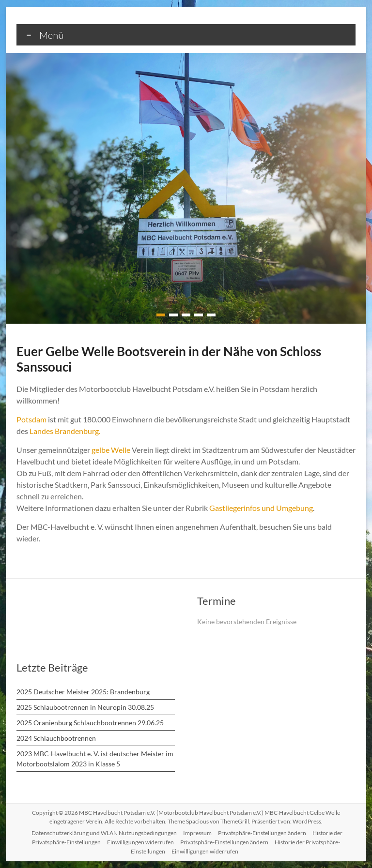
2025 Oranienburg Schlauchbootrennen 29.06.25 (90, 723)
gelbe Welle (112, 450)
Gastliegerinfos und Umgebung (265, 508)
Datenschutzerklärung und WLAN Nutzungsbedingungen (104, 833)
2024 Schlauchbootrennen (56, 738)
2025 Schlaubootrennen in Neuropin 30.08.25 (85, 707)
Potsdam (31, 419)
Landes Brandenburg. (106, 431)
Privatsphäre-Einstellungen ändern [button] (262, 833)
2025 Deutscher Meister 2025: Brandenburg (83, 692)
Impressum (197, 833)
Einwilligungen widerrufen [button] (140, 842)
